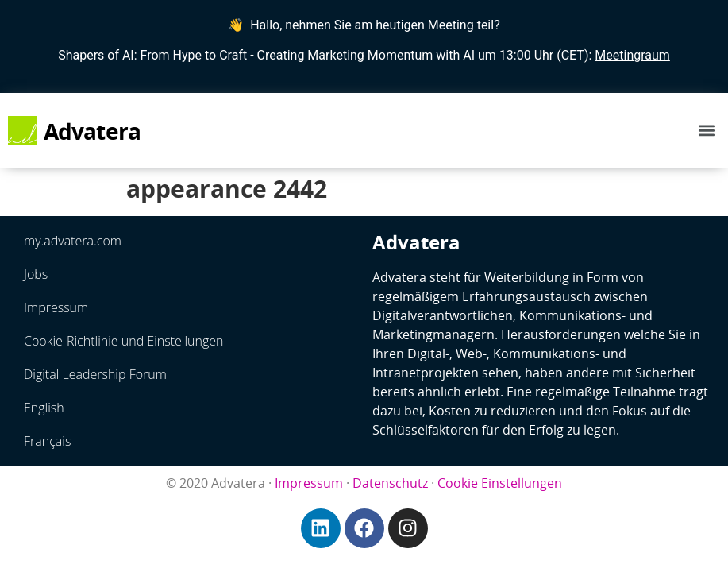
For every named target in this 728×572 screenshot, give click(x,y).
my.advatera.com (73, 241)
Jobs (36, 274)
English (44, 408)
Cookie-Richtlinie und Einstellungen (124, 341)
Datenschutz (390, 483)
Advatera (92, 131)
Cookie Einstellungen (500, 483)
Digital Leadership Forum (95, 374)
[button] (707, 131)
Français (47, 441)
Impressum (56, 307)
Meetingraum (632, 55)
